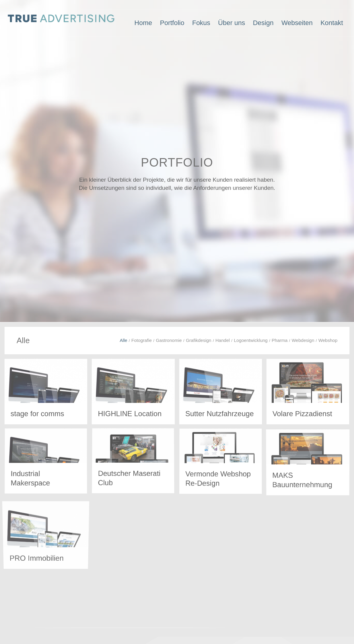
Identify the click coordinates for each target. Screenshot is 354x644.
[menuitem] (143, 23)
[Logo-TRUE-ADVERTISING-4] (61, 23)
